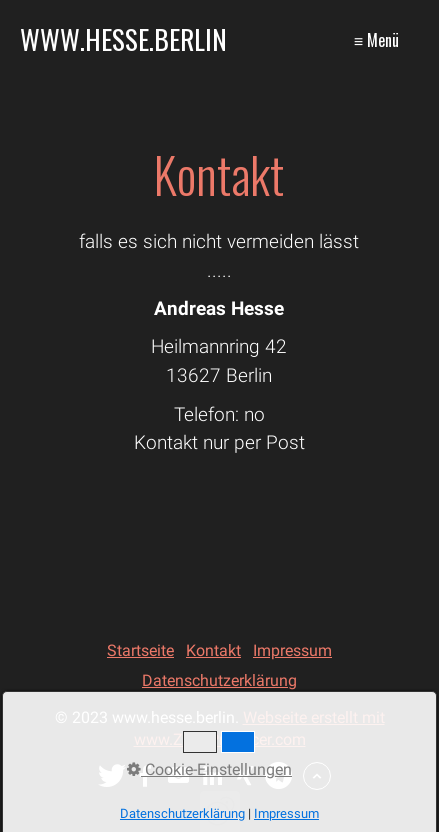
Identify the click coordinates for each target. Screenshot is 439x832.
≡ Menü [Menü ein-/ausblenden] (376, 40)
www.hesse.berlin (123, 39)
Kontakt (213, 650)
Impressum (292, 650)
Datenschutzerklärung (219, 680)
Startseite (140, 650)
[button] (112, 776)
